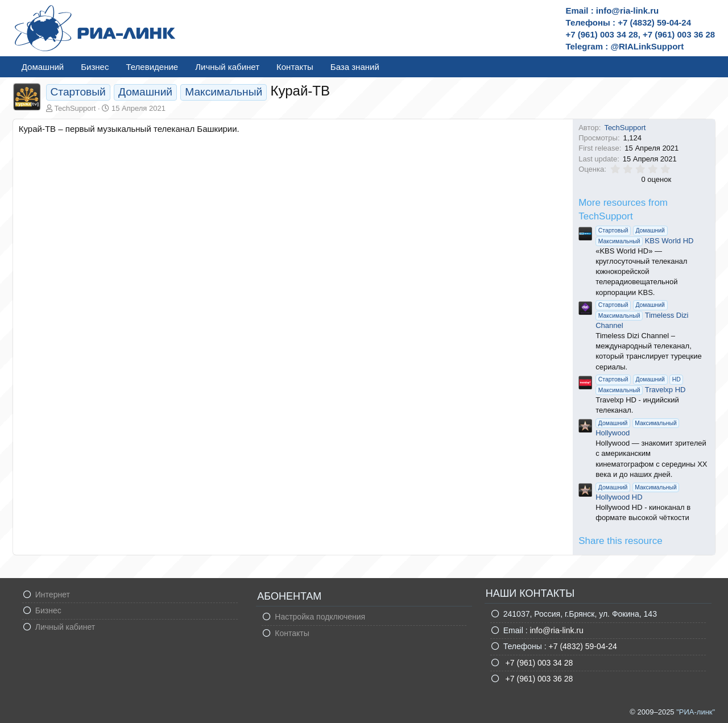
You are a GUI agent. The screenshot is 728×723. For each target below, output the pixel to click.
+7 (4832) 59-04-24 (583, 646)
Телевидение (152, 67)
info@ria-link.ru (556, 630)
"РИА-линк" (696, 712)
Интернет (53, 595)
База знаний (355, 67)
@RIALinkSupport (647, 46)
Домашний (43, 67)
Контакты (295, 67)
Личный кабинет (227, 67)
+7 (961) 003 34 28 (538, 663)
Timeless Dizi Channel (642, 315)
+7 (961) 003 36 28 (538, 679)
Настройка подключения (320, 617)
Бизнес (95, 67)
